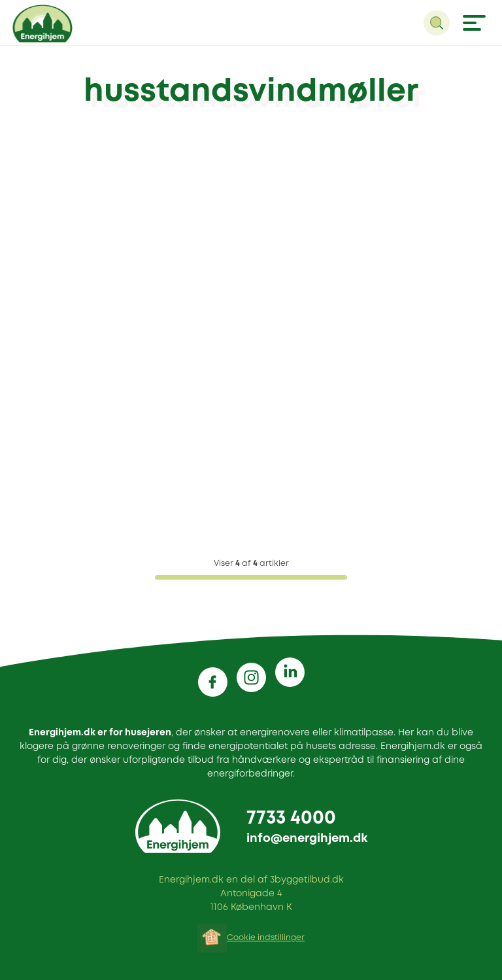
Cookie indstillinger (266, 938)
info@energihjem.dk (307, 839)
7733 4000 (291, 819)
